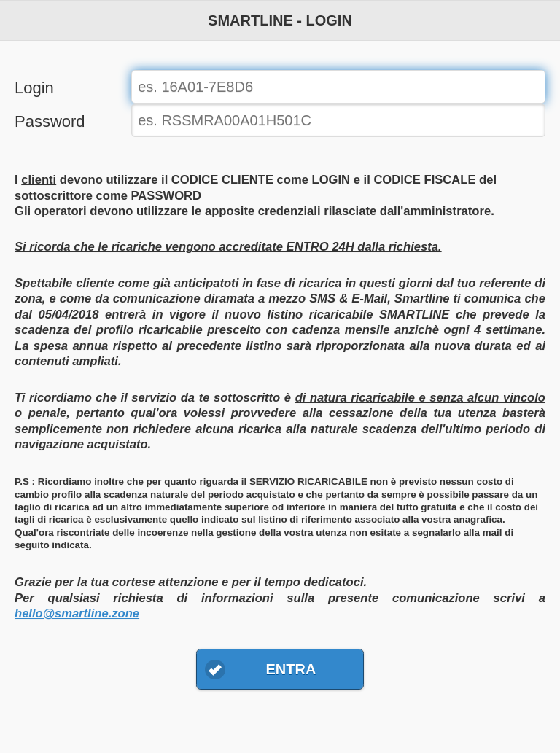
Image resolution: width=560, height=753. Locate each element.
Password (50, 121)
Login (34, 88)
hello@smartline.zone (77, 613)
